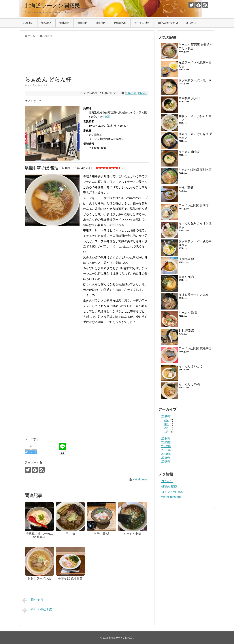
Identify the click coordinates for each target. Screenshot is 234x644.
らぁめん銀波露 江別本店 (195, 170)
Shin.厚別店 (186, 331)
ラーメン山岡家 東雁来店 (195, 348)
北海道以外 (120, 23)
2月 (166, 428)
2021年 (166, 450)
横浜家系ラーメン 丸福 (194, 295)
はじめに (191, 23)
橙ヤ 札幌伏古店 (37, 610)
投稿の (169, 487)
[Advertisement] (54, 60)
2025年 (166, 416)
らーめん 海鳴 (188, 313)
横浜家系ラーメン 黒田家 (195, 80)
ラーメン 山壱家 (189, 152)
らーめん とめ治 (189, 384)
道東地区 (101, 23)
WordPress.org (171, 497)
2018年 (166, 462)
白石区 (143, 93)
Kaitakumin (140, 479)
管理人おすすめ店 (168, 23)
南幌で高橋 (186, 188)
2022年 (166, 446)
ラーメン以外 (142, 23)
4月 (166, 420)
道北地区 (65, 23)
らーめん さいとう (191, 366)
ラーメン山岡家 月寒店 (194, 205)
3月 (166, 424)
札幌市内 (28, 23)
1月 (166, 432)
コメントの (172, 492)
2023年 (166, 442)
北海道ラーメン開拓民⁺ (53, 6)
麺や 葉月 (33, 600)
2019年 (166, 458)
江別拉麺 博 (186, 259)
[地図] (107, 116)
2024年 (166, 439)
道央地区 (46, 23)
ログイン (167, 481)
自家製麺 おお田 (189, 98)
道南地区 (83, 23)
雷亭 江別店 (186, 277)
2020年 (166, 454)
